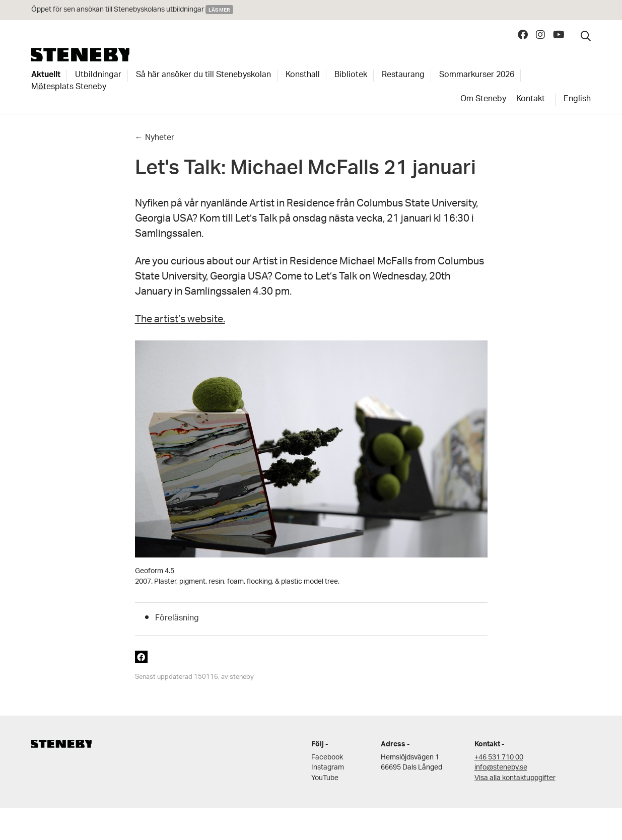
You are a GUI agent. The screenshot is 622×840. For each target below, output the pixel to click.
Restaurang (403, 76)
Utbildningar (98, 76)
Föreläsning (177, 619)
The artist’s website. (180, 320)
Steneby (80, 55)
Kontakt (531, 100)
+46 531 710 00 (499, 758)
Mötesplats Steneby (69, 88)
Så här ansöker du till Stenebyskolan (203, 76)
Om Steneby (483, 100)
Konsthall (303, 76)
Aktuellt (46, 76)
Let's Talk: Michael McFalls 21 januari (305, 171)
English (577, 100)
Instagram (328, 768)
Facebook (327, 758)
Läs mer (219, 10)
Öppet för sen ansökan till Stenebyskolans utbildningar (118, 10)
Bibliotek (351, 76)
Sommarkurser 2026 (477, 76)
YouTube (325, 778)
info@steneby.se (501, 768)
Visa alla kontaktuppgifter (515, 778)
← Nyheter (155, 138)
